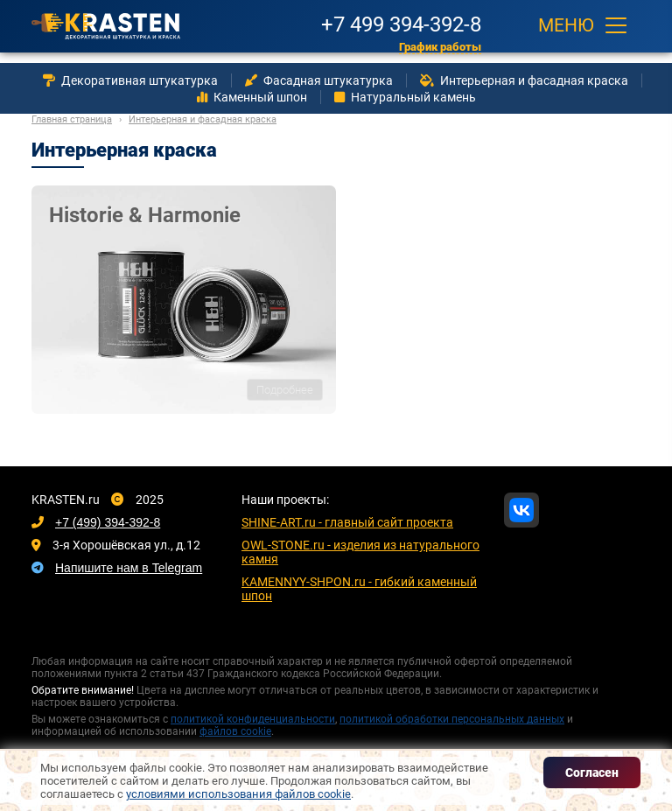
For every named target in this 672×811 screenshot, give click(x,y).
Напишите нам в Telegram (129, 568)
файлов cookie (235, 731)
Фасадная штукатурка (319, 80)
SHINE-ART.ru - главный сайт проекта (347, 522)
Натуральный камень (405, 97)
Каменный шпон (252, 97)
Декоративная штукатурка (130, 80)
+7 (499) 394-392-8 (108, 522)
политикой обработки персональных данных (452, 719)
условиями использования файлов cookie (238, 794)
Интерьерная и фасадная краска (524, 80)
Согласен (592, 773)
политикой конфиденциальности (253, 719)
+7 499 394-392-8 (401, 22)
